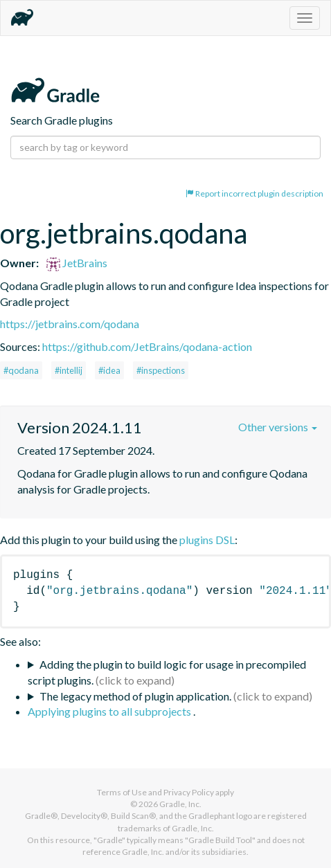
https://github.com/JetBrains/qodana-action (147, 346)
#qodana (21, 370)
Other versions (278, 427)
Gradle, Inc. (180, 804)
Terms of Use (122, 792)
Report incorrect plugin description (254, 193)
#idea (109, 370)
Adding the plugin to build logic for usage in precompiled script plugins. (167, 672)
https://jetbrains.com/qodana (70, 324)
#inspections (161, 370)
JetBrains (77, 263)
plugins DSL (207, 540)
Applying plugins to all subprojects (110, 711)
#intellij (69, 370)
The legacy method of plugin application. (135, 696)
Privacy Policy (189, 792)
